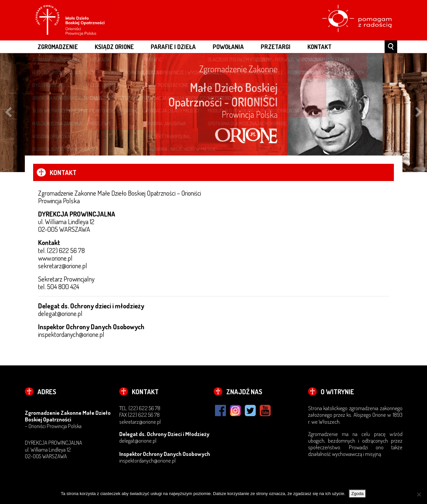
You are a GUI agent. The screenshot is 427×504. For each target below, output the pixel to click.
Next (419, 113)
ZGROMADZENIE (58, 47)
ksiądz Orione (114, 47)
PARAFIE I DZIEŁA (173, 47)
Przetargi (276, 47)
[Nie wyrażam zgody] (419, 494)
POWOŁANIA (228, 47)
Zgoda (358, 494)
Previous (8, 113)
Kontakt (320, 47)
